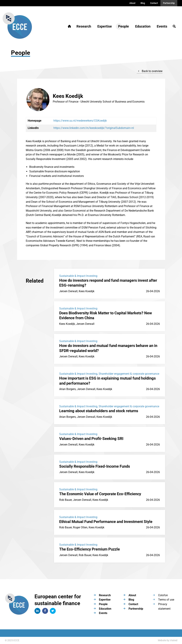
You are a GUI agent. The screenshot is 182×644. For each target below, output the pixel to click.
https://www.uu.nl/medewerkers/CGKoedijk (80, 121)
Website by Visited (168, 640)
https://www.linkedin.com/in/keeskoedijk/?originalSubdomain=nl (94, 128)
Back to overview (150, 71)
